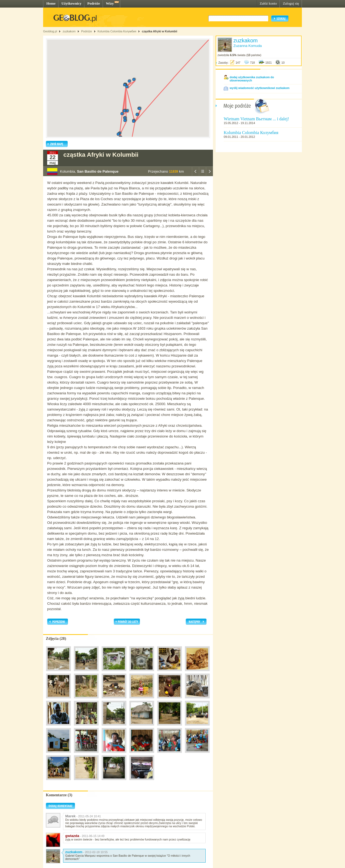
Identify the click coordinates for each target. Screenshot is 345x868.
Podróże (94, 3)
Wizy (110, 3)
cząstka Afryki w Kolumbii (159, 31)
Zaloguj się (291, 3)
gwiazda (72, 836)
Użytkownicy (71, 3)
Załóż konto (268, 3)
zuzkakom (69, 31)
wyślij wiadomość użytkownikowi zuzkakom (260, 88)
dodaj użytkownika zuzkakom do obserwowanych (252, 79)
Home (51, 3)
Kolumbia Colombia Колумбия (117, 31)
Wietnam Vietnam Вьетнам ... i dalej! (256, 119)
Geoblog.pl (50, 31)
